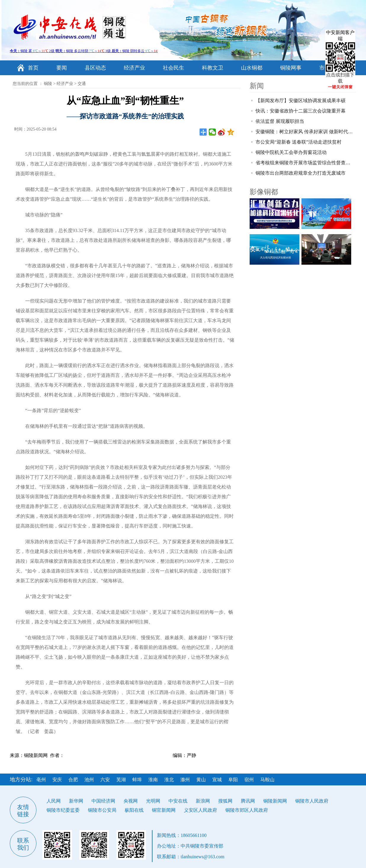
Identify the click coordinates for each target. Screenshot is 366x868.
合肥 (73, 780)
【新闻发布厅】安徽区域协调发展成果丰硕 (301, 101)
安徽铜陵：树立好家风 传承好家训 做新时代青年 (306, 132)
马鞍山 (267, 780)
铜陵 (48, 84)
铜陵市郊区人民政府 (247, 810)
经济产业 (134, 68)
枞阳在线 (134, 810)
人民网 (54, 801)
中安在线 (178, 801)
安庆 (57, 780)
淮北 (169, 780)
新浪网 (203, 801)
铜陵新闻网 (275, 801)
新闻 (257, 86)
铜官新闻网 (164, 810)
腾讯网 (248, 801)
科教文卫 (213, 68)
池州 (89, 780)
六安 (105, 780)
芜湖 (121, 780)
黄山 (201, 780)
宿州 (249, 780)
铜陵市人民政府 (312, 801)
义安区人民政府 (200, 810)
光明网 (153, 801)
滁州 (185, 780)
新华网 (76, 801)
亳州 (41, 780)
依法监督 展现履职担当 (280, 121)
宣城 (217, 780)
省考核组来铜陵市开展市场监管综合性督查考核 (305, 163)
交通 (82, 84)
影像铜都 (264, 192)
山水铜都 (252, 68)
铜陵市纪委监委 (63, 810)
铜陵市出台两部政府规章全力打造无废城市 (301, 173)
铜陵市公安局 (102, 810)
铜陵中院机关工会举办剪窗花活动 (291, 152)
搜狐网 (225, 801)
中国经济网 (103, 801)
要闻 (62, 68)
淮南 (153, 780)
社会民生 (174, 68)
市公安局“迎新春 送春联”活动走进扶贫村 (298, 142)
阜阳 (233, 780)
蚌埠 (137, 780)
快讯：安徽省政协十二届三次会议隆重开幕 (301, 111)
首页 (33, 68)
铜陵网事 (291, 68)
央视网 (131, 801)
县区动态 (95, 68)
